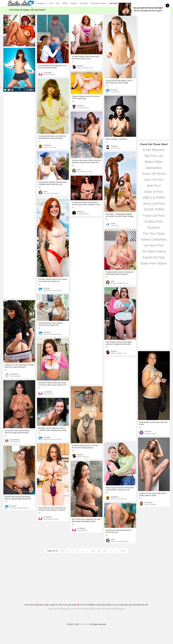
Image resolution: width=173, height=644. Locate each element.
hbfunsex (81, 212)
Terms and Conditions (57, 609)
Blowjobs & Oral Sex (51, 193)
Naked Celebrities (154, 239)
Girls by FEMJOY (151, 505)
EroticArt (114, 90)
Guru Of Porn (154, 180)
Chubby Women (83, 214)
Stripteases (120, 609)
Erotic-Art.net (85, 624)
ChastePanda (15, 440)
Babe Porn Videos (154, 263)
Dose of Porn (154, 192)
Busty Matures (15, 442)
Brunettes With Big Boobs (19, 508)
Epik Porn (154, 186)
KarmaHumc (15, 374)
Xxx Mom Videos (154, 251)
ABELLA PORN (154, 198)
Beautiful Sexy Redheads (53, 290)
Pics (51, 3)
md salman (149, 503)
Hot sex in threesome (119, 499)
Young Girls (115, 92)
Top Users (84, 3)
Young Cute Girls (50, 147)
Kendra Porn (154, 221)
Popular (74, 3)
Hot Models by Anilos (85, 172)
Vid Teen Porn (154, 245)
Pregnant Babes (83, 108)
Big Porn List (154, 156)
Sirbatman (47, 145)
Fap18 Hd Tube (154, 257)
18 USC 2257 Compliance (79, 609)
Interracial (115, 225)
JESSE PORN (154, 209)
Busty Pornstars (50, 75)
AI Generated (116, 148)
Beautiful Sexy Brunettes (53, 439)
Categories (41, 3)
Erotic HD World (154, 174)
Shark (113, 223)
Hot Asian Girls (15, 376)
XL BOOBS (48, 73)
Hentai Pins (109, 609)
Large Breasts (82, 530)
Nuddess (154, 227)
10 (93, 551)
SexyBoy (81, 106)
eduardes (114, 146)
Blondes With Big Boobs (53, 334)
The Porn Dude (154, 234)
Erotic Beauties (154, 150)
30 (105, 551)
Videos (65, 3)
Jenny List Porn (154, 204)
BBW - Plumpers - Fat (85, 68)
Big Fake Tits (48, 394)
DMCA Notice (97, 609)
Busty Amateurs (83, 457)
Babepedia (154, 168)
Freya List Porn (154, 216)
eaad (79, 170)
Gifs (58, 3)
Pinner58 (148, 431)
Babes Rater (154, 162)
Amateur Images (151, 434)
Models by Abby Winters (120, 283)
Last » (123, 551)
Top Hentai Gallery (99, 3)
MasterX (80, 66)
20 (99, 551)
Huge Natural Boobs (51, 519)
